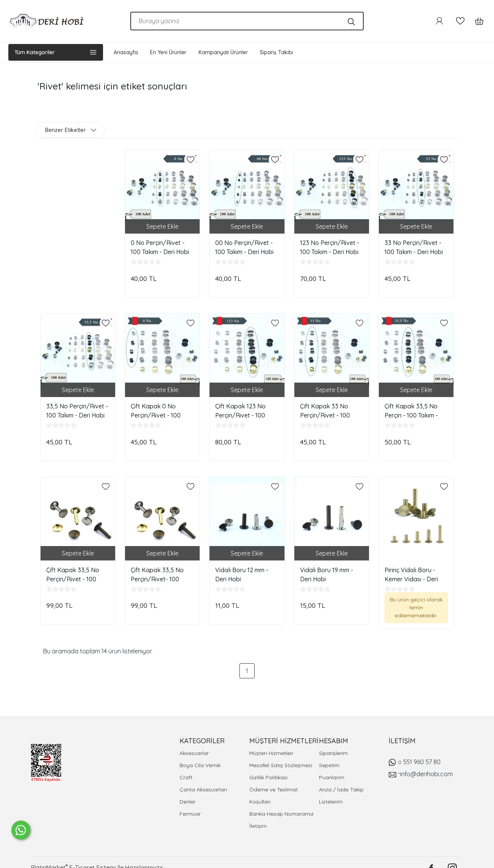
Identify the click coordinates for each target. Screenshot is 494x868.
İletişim (258, 826)
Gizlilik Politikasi (268, 777)
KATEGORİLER (202, 741)
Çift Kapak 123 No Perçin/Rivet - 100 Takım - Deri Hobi (240, 411)
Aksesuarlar (194, 753)
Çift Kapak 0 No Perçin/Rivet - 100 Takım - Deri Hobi (156, 411)
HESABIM (334, 741)
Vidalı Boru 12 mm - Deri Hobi (242, 574)
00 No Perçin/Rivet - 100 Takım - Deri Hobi (244, 247)
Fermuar (190, 814)
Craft (186, 777)
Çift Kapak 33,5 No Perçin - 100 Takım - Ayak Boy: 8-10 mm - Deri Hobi (413, 411)
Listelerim (331, 802)
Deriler (188, 802)
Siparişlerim (333, 753)
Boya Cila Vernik (200, 765)
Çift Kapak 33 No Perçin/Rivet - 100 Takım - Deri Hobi (325, 411)
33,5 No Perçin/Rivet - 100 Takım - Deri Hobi (77, 411)
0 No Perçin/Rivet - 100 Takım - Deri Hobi (160, 247)
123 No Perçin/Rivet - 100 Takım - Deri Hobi (330, 247)
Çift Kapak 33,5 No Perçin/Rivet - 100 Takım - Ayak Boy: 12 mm (75, 574)
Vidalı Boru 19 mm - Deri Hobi (327, 574)
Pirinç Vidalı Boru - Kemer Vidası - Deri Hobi (411, 574)
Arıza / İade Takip (341, 790)
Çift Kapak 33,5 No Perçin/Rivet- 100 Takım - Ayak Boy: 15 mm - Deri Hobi (159, 574)
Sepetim (329, 765)
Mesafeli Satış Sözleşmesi (281, 765)
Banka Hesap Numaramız (281, 814)
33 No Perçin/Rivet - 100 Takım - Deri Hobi (414, 247)
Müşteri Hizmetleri (271, 753)
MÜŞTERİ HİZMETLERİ (284, 741)
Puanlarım (332, 777)
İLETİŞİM (402, 741)
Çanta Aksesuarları (203, 790)
